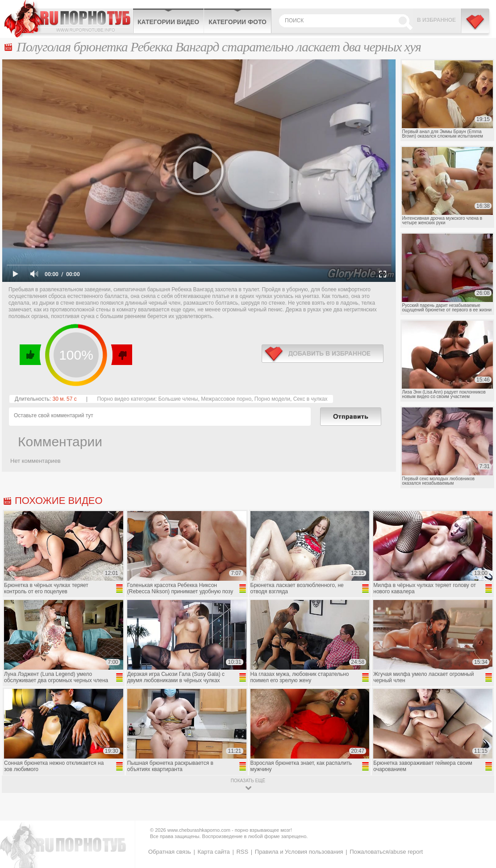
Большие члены (178, 399)
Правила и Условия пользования (299, 852)
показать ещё (248, 781)
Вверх (479, 815)
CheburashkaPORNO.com (69, 19)
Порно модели (272, 399)
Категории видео (168, 22)
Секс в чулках (311, 399)
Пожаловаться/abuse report (386, 852)
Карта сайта (213, 852)
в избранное (323, 354)
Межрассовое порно (226, 399)
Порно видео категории (126, 399)
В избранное (436, 20)
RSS (242, 852)
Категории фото (238, 22)
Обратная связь (170, 852)
